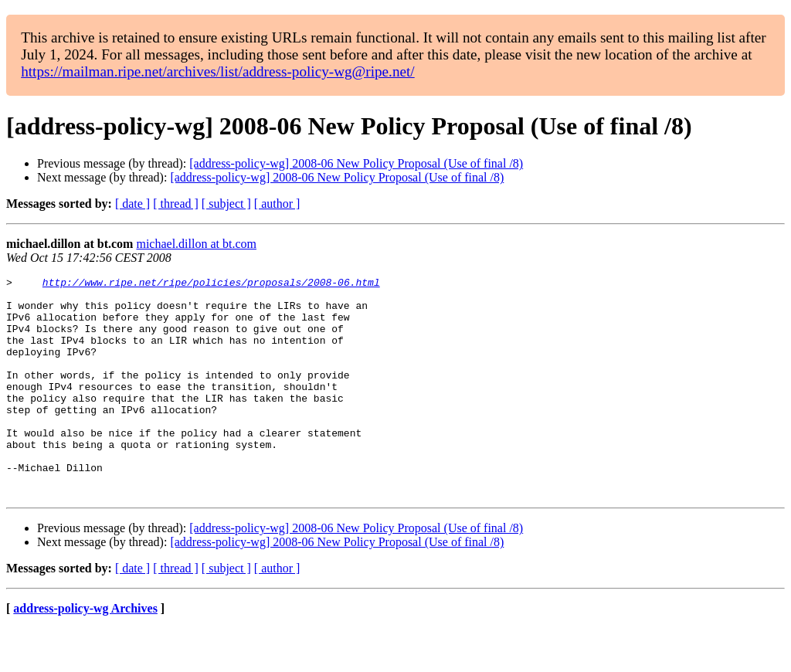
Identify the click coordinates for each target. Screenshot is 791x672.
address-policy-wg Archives (85, 652)
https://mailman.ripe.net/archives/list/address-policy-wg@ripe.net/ (218, 71)
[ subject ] (226, 204)
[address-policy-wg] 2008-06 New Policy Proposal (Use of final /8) (356, 163)
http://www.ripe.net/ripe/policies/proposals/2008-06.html (211, 284)
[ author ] (277, 204)
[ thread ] (176, 204)
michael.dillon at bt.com (196, 244)
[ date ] (132, 204)
